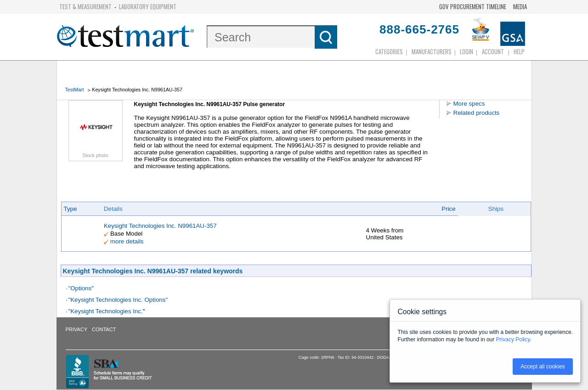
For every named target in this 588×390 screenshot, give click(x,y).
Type (71, 209)
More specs (469, 104)
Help (519, 51)
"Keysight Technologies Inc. (106, 311)
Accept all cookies (543, 367)
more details (127, 241)
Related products (477, 113)
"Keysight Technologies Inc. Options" (118, 300)
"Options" (81, 288)
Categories (389, 51)
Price (448, 209)
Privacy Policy (513, 339)
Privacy (76, 329)
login (466, 51)
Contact (104, 329)
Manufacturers (432, 51)
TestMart (75, 90)
